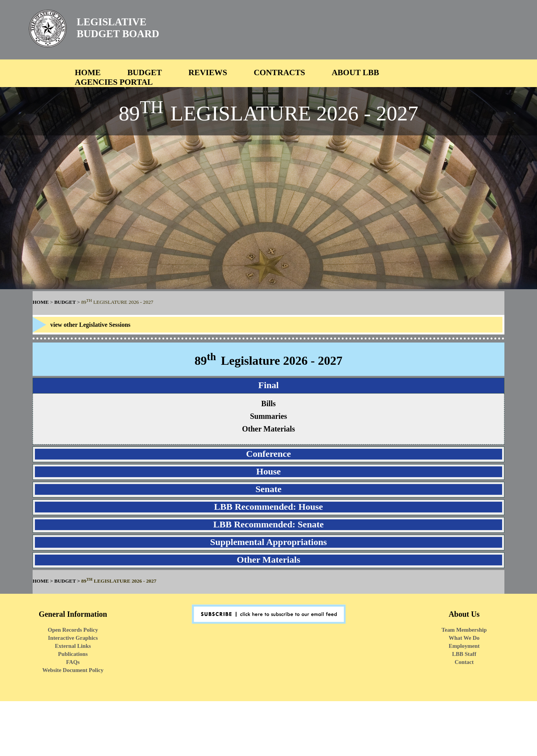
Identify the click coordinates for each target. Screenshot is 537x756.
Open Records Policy (73, 630)
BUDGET (145, 72)
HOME (88, 72)
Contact (464, 662)
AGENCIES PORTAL (114, 82)
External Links (73, 646)
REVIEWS (208, 72)
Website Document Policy (73, 670)
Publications (73, 654)
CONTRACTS (279, 72)
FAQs (73, 662)
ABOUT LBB (355, 72)
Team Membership (464, 630)
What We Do (464, 638)
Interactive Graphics (73, 638)
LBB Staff (464, 654)
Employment (464, 646)
